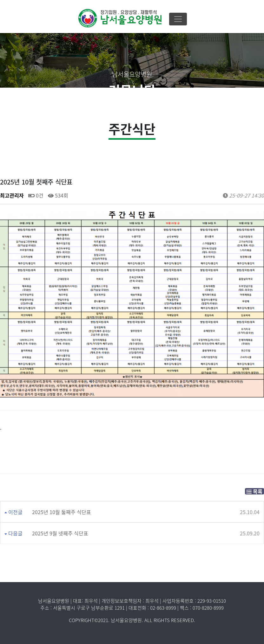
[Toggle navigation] (178, 19)
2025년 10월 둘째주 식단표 (62, 512)
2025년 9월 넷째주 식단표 (60, 533)
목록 (254, 491)
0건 (36, 195)
